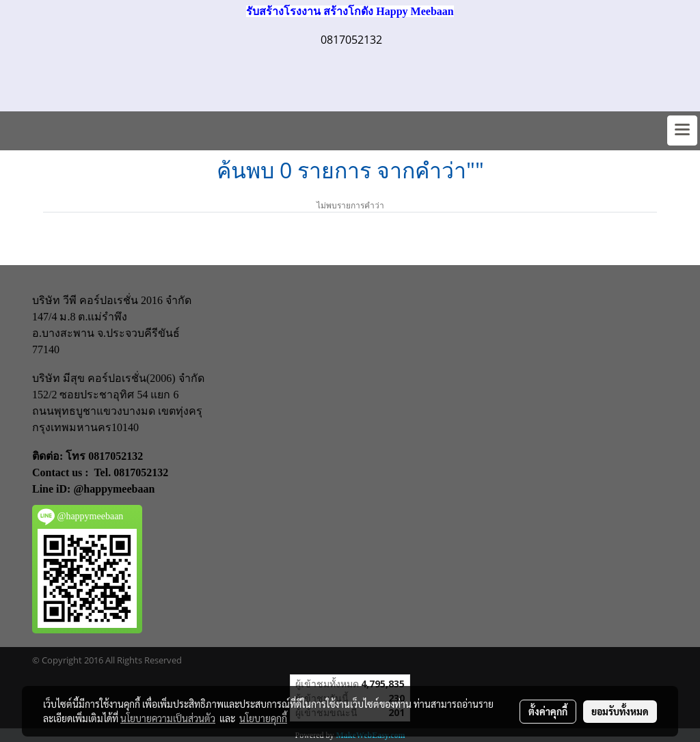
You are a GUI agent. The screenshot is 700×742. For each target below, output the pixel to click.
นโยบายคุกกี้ (263, 718)
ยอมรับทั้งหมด (620, 711)
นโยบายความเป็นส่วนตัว (168, 718)
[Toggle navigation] (682, 130)
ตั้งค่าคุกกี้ (548, 711)
